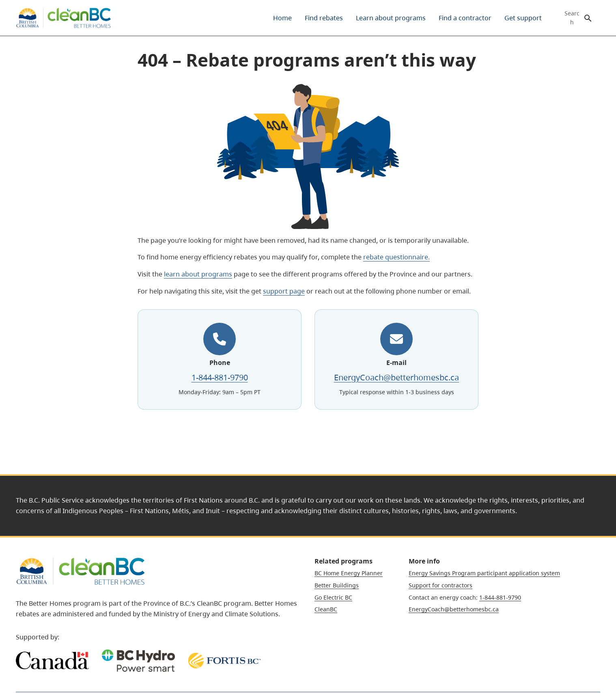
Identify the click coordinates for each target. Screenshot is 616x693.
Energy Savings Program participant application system (484, 573)
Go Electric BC (333, 597)
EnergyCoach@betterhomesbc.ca (396, 377)
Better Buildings (337, 585)
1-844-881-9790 (220, 377)
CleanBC (326, 609)
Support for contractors (440, 585)
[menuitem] (282, 18)
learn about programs (198, 274)
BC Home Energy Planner (349, 573)
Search (572, 18)
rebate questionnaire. (396, 257)
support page (284, 291)
